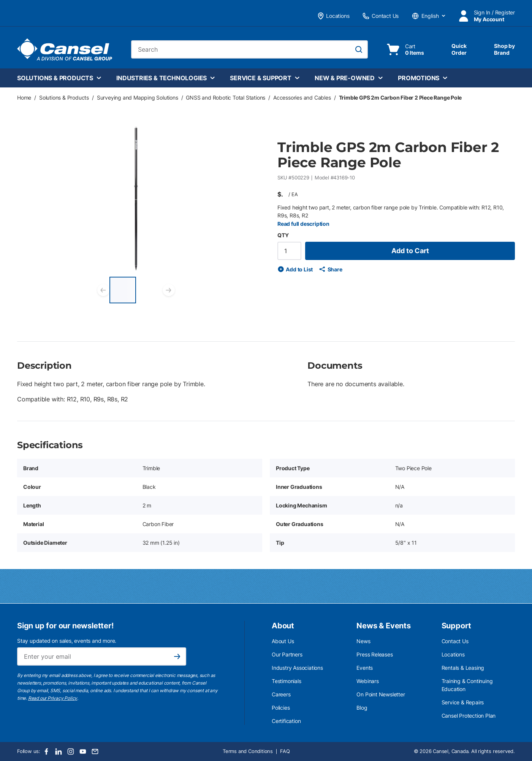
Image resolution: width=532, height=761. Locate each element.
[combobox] (249, 49)
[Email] (95, 751)
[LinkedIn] (59, 751)
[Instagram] (71, 751)
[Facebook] (46, 751)
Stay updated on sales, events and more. (67, 641)
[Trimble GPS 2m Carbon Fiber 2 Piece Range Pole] (123, 290)
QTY (283, 235)
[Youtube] (83, 751)
